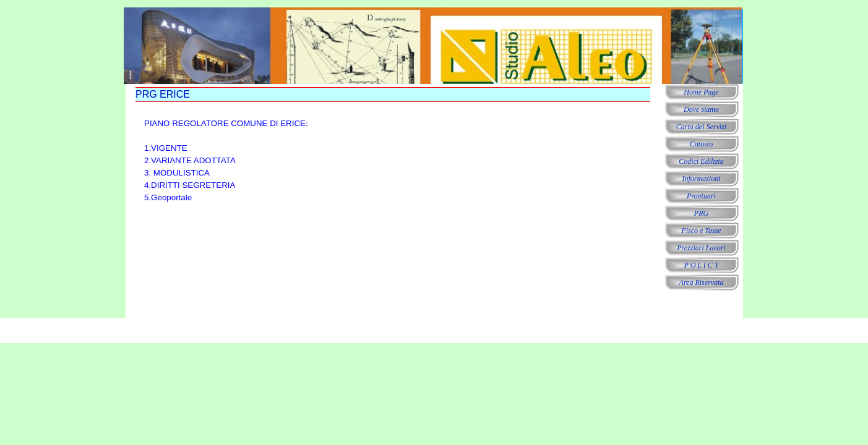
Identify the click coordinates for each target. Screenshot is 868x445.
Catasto (701, 144)
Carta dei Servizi (701, 127)
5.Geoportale (168, 197)
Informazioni (701, 179)
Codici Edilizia (701, 161)
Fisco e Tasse (701, 231)
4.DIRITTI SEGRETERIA (190, 185)
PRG (701, 213)
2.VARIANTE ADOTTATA (190, 160)
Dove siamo (701, 109)
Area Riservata (702, 282)
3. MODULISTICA (177, 173)
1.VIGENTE (166, 148)
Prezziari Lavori (701, 248)
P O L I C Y (702, 265)
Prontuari (701, 196)
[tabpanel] (263, 161)
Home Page (701, 92)
